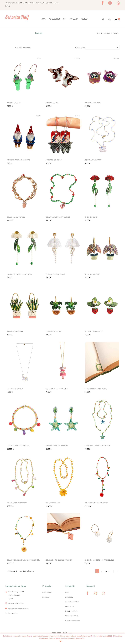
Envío (67, 592)
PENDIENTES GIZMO (52, 103)
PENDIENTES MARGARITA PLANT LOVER (19, 274)
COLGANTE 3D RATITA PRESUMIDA (57, 389)
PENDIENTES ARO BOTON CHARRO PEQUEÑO (99, 560)
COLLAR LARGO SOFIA (53, 503)
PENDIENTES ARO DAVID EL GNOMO (18, 160)
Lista (12, 47)
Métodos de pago (71, 611)
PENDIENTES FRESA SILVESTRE (94, 331)
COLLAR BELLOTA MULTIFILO (16, 217)
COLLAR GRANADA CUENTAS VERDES (58, 217)
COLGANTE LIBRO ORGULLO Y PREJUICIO (59, 560)
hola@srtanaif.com (11, 613)
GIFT (65, 19)
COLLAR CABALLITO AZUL (93, 160)
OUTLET (85, 19)
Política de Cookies (72, 616)
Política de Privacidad (73, 620)
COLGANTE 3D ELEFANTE (15, 389)
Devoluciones (70, 606)
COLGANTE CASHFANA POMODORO (96, 503)
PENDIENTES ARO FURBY (93, 103)
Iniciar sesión (47, 592)
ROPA (43, 19)
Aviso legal (69, 597)
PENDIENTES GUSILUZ (14, 103)
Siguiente (118, 571)
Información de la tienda (16, 586)
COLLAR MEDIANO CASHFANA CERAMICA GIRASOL (23, 560)
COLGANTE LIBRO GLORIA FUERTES (96, 389)
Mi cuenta (46, 597)
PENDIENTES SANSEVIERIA (15, 331)
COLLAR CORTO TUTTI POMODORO (18, 446)
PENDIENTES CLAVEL (91, 217)
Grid (8, 47)
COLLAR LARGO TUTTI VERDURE (17, 503)
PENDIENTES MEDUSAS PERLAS (55, 274)
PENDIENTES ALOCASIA (92, 274)
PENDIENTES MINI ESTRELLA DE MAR (57, 446)
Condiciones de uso (72, 602)
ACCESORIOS (55, 19)
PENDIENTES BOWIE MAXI (54, 160)
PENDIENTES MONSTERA (53, 331)
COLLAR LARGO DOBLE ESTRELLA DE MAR (98, 446)
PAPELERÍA (74, 19)
